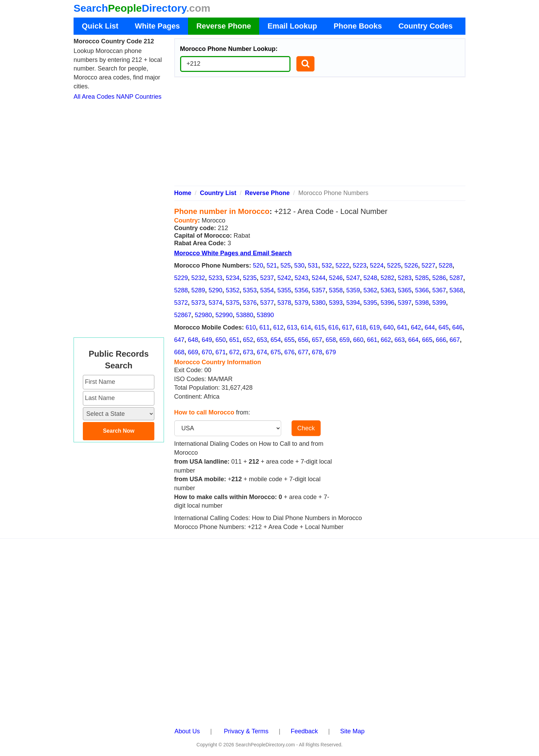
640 (388, 327)
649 (207, 340)
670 (207, 352)
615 (320, 327)
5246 (336, 278)
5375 (233, 303)
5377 (267, 303)
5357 (319, 290)
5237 (267, 278)
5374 (216, 303)
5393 (336, 303)
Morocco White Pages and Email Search (233, 253)
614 (306, 327)
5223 (360, 266)
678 (317, 352)
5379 (301, 303)
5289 (198, 290)
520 (258, 266)
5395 (370, 303)
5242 (284, 278)
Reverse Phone (224, 26)
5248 (370, 278)
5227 (428, 266)
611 (265, 327)
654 (276, 340)
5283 (405, 278)
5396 (387, 303)
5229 (181, 278)
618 (361, 327)
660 (358, 340)
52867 (183, 315)
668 (179, 352)
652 (248, 340)
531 (313, 266)
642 (416, 327)
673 (248, 352)
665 (427, 340)
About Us (187, 731)
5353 (250, 290)
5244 (319, 278)
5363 (387, 290)
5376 (250, 303)
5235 (250, 278)
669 (193, 352)
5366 (422, 290)
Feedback (304, 731)
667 (455, 340)
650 (221, 340)
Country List (218, 193)
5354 (267, 290)
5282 (387, 278)
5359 (353, 290)
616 (333, 327)
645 (443, 327)
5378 (284, 303)
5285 (422, 278)
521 (272, 266)
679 (331, 352)
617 (347, 327)
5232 (198, 278)
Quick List (100, 26)
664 (414, 340)
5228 (445, 266)
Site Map (352, 731)
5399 (439, 303)
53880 (245, 315)
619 (375, 327)
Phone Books (358, 26)
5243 (301, 278)
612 (278, 327)
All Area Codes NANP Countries (118, 97)
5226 (411, 266)
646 (457, 327)
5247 (353, 278)
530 (299, 266)
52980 (203, 315)
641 (402, 327)
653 (262, 340)
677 (303, 352)
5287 (456, 278)
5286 (439, 278)
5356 (301, 290)
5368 (456, 290)
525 (286, 266)
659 (344, 340)
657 (317, 340)
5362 (370, 290)
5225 (394, 266)
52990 (224, 315)
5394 (353, 303)
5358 (336, 290)
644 (430, 327)
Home (183, 193)
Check (306, 428)
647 (179, 340)
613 (292, 327)
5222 (342, 266)
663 (400, 340)
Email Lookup (292, 26)
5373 (198, 303)
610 (251, 327)
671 (221, 352)
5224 (377, 266)
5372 (181, 303)
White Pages (157, 26)
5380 (319, 303)
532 (327, 266)
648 (193, 340)
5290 (216, 290)
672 (234, 352)
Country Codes (426, 26)
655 (289, 340)
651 (234, 340)
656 (303, 340)
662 (386, 340)
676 (289, 352)
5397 (405, 303)
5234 (233, 278)
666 (441, 340)
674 (262, 352)
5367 (439, 290)
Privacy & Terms (246, 731)
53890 (265, 315)
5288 (181, 290)
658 (331, 340)
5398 (422, 303)
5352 (233, 290)
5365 (405, 290)
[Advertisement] (320, 134)
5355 (284, 290)
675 (276, 352)
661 (372, 340)
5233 (216, 278)
